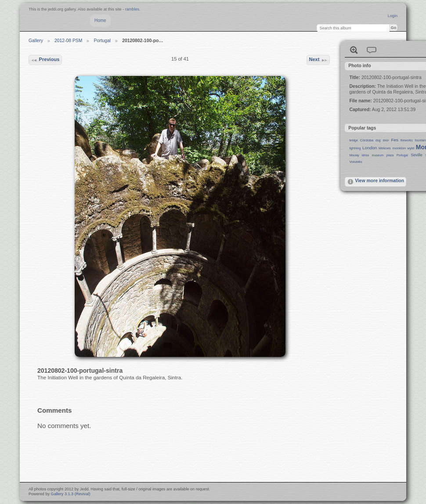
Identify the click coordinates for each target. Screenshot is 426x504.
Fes (395, 140)
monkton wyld (404, 148)
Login (393, 16)
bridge (353, 140)
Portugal (102, 41)
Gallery (36, 41)
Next (318, 60)
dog (378, 140)
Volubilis (356, 162)
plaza (390, 155)
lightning (355, 148)
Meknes (385, 148)
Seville (416, 155)
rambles (132, 9)
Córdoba (367, 140)
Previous (45, 60)
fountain (421, 140)
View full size (354, 50)
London (370, 148)
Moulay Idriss (359, 155)
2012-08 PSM (69, 41)
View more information (375, 182)
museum (378, 155)
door (386, 140)
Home (100, 20)
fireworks (407, 140)
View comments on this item (372, 50)
